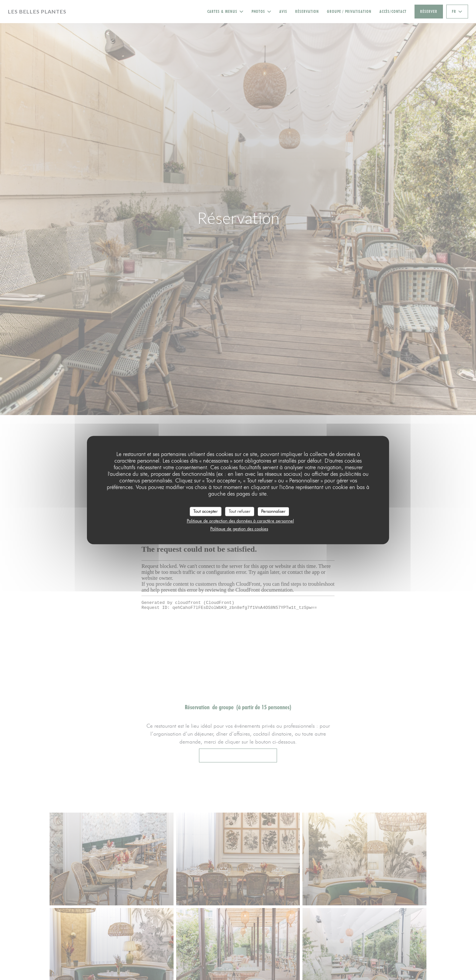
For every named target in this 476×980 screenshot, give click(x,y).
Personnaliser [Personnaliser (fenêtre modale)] (273, 511)
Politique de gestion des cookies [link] (239, 529)
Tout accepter (206, 511)
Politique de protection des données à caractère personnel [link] (240, 521)
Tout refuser (240, 511)
